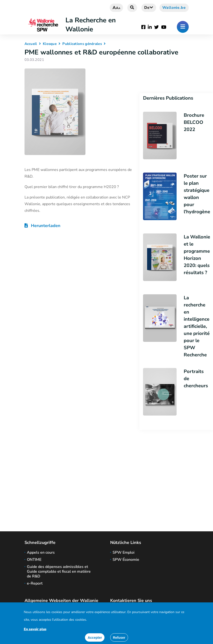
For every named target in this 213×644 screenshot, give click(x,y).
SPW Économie (126, 560)
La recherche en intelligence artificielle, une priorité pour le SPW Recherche (197, 326)
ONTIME (34, 560)
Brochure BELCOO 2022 (194, 122)
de (149, 8)
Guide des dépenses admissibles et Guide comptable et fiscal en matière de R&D (59, 571)
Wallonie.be (174, 8)
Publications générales (82, 44)
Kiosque (50, 44)
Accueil (31, 44)
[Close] (119, 637)
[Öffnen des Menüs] (183, 27)
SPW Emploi (124, 552)
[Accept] (95, 637)
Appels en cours (41, 552)
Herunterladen (42, 226)
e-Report (35, 583)
